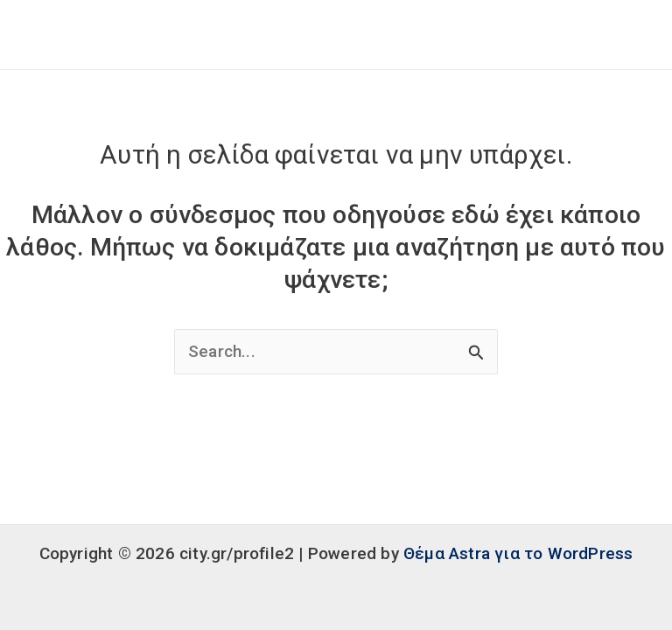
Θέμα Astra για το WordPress (518, 553)
